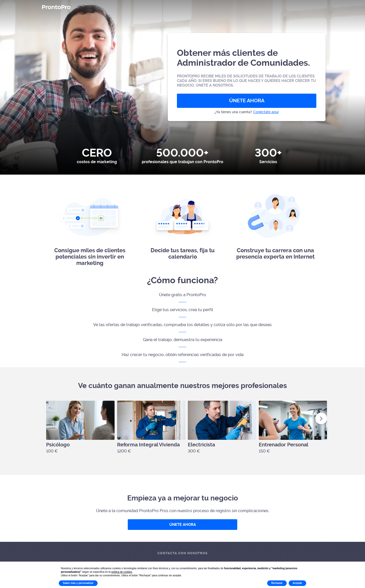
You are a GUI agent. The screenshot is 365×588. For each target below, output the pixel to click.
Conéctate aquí (266, 112)
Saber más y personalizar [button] (78, 583)
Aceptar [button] (297, 583)
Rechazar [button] (277, 583)
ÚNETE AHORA (247, 101)
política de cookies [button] (122, 572)
